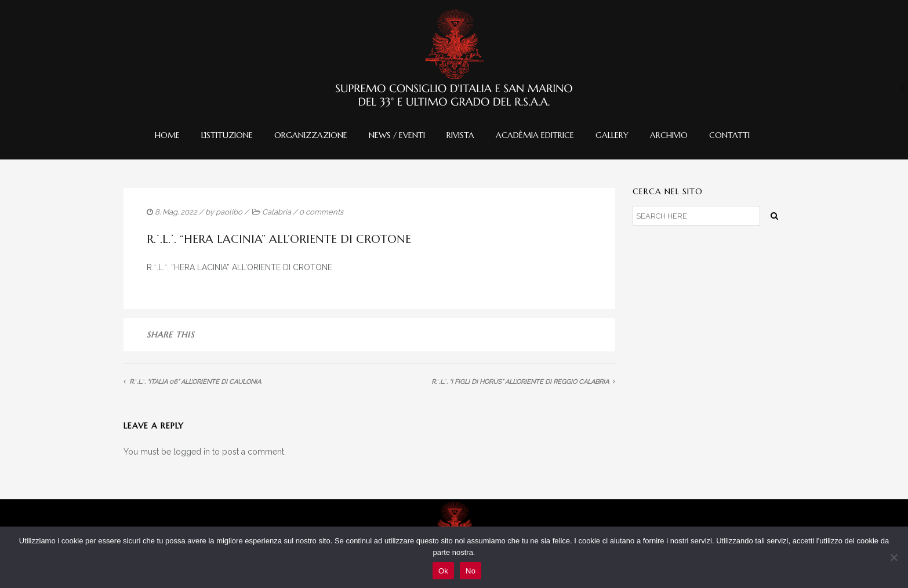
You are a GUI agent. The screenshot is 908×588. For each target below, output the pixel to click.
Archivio (669, 135)
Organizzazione (311, 135)
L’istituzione (227, 135)
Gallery (612, 135)
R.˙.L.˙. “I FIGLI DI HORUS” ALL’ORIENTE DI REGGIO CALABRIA (520, 382)
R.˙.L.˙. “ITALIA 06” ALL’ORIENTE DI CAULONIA (195, 382)
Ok (443, 571)
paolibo (229, 212)
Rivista (460, 135)
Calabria (277, 212)
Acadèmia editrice (535, 135)
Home (167, 135)
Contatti (729, 135)
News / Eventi (397, 135)
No (471, 571)
